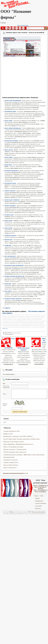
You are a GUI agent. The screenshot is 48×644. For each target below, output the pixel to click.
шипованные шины (10, 111)
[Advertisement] (18, 78)
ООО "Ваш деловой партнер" (37, 512)
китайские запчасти (10, 236)
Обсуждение (9, 370)
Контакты (38, 508)
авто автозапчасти (10, 256)
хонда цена (8, 245)
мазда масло (8, 165)
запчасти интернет (10, 206)
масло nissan (8, 221)
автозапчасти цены (10, 183)
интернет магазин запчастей (13, 299)
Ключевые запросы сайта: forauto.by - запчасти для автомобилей (25, 33)
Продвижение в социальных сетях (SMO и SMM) (17, 436)
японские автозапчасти (12, 171)
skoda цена (8, 284)
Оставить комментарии (12, 379)
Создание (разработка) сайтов (12, 431)
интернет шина (9, 215)
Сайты (42, 496)
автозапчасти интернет (12, 141)
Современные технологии (10, 460)
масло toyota (8, 228)
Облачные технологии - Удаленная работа (15, 449)
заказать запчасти (10, 191)
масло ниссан (9, 150)
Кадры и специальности (10, 468)
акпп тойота (8, 291)
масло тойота (9, 157)
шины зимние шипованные (13, 128)
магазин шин (8, 240)
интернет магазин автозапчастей (14, 276)
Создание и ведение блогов (11, 462)
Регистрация (25, 25)
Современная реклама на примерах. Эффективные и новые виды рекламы (24, 455)
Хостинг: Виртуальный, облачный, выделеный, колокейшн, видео (21, 439)
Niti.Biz (11, 512)
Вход (19, 25)
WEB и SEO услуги (44, 340)
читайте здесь (5, 329)
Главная (3, 28)
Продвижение (39, 501)
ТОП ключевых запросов (36, 311)
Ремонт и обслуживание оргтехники (13, 447)
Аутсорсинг (39, 506)
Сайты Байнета (7, 313)
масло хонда (8, 121)
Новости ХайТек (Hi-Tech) (11, 465)
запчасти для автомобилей (13, 101)
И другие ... (8, 308)
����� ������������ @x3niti (16, 473)
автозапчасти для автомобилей (14, 265)
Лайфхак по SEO (8, 434)
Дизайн (37, 498)
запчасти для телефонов (12, 200)
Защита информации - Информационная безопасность (18, 444)
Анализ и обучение (41, 503)
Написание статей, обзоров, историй (13, 442)
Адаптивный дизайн (9, 457)
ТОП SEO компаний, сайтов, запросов (14, 452)
